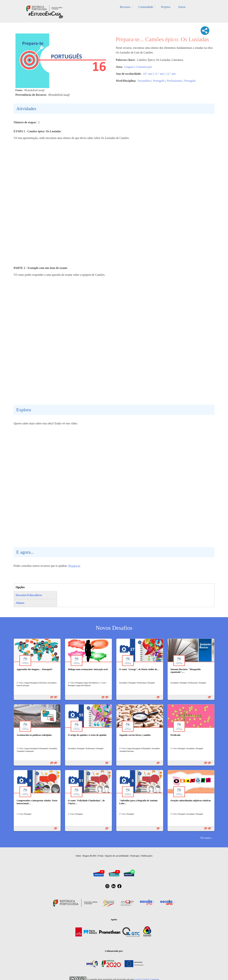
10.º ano (148, 74)
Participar (135, 856)
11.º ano (159, 74)
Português (159, 81)
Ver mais (205, 838)
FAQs (101, 856)
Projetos (166, 7)
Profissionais (174, 81)
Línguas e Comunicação (138, 67)
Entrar (182, 7)
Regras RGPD (89, 856)
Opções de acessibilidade (117, 856)
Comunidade (146, 7)
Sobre (78, 856)
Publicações (147, 856)
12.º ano (171, 74)
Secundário (144, 81)
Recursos (125, 7)
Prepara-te (74, 566)
